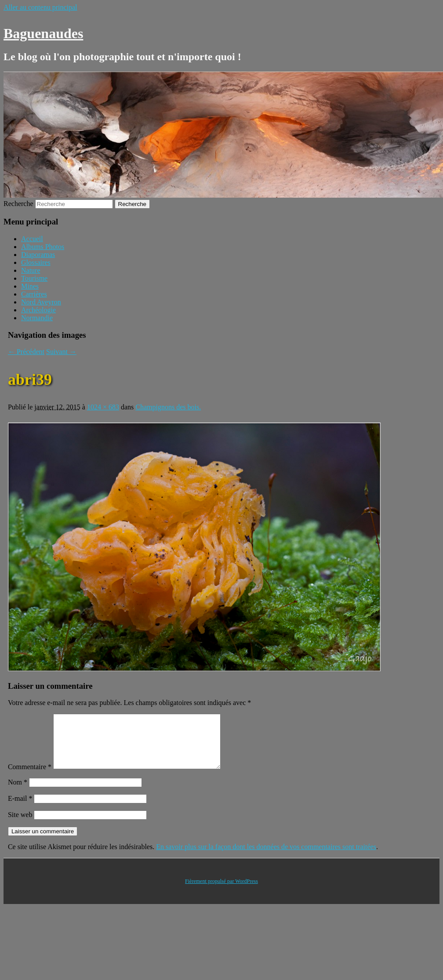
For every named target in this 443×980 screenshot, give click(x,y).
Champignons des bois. (168, 407)
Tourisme (34, 278)
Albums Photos (43, 247)
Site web (20, 825)
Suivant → (61, 352)
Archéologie (38, 310)
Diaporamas (38, 255)
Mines (30, 286)
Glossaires (36, 262)
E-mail (20, 809)
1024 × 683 (103, 407)
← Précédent (26, 352)
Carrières (34, 294)
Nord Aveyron (41, 302)
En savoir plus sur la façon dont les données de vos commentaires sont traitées (266, 857)
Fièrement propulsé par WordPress (221, 892)
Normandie (37, 318)
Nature (31, 270)
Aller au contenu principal (40, 7)
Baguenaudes (43, 33)
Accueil (32, 239)
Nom (18, 793)
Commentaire (30, 777)
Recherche (18, 204)
